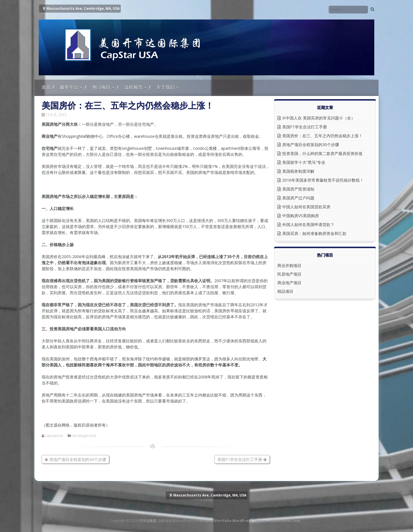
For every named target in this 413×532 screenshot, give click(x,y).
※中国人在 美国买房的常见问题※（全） (319, 118)
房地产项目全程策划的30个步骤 (75, 459)
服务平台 (69, 87)
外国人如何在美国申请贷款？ (308, 224)
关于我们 (165, 87)
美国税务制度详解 (298, 171)
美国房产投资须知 (298, 189)
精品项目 (285, 291)
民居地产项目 (289, 274)
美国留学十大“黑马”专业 (304, 162)
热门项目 (101, 87)
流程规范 (133, 87)
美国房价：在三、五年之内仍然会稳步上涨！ (322, 136)
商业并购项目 (289, 265)
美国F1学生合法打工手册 (242, 459)
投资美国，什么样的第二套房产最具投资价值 (322, 153)
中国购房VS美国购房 (301, 216)
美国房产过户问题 (298, 198)
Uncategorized (84, 436)
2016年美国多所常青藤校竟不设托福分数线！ (323, 180)
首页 (46, 87)
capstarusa (54, 436)
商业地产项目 (289, 283)
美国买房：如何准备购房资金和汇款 (314, 233)
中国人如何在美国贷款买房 (306, 207)
